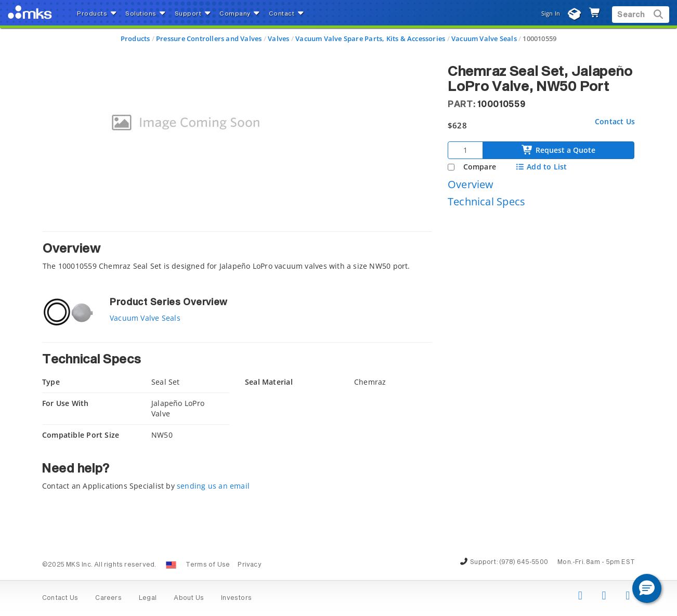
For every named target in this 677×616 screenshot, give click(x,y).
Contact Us (615, 121)
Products (135, 38)
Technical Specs (486, 201)
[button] (647, 588)
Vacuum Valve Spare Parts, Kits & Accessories (370, 38)
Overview (471, 184)
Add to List (541, 167)
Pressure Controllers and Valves (209, 38)
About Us (189, 598)
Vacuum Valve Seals (484, 38)
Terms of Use (208, 565)
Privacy (249, 565)
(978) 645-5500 (524, 562)
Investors (236, 598)
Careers (108, 598)
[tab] (237, 254)
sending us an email (213, 486)
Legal (148, 598)
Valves (278, 38)
